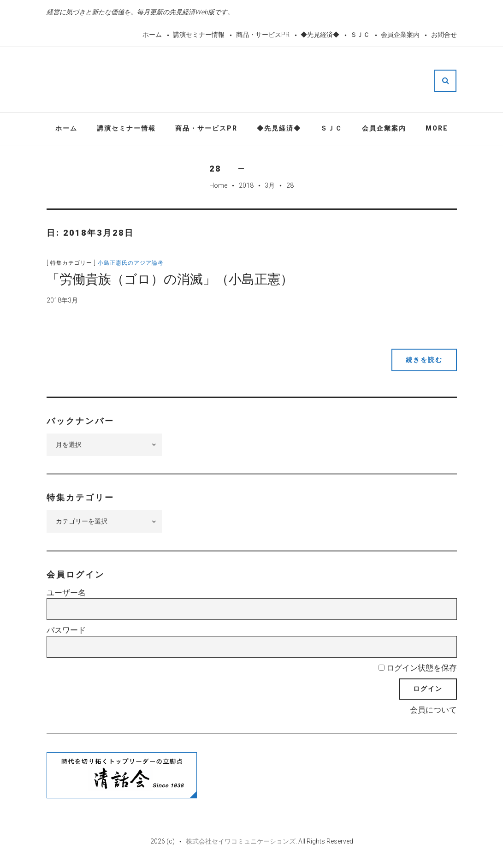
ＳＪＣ (360, 35)
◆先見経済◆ (320, 35)
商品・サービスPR (263, 35)
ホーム (152, 35)
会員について (433, 710)
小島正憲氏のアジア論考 (131, 263)
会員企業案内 (400, 35)
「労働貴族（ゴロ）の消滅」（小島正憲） (170, 279)
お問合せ (444, 35)
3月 (270, 185)
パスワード (66, 630)
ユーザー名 (66, 593)
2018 (246, 185)
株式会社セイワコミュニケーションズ (241, 841)
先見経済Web (274, 80)
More (437, 128)
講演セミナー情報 (199, 35)
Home (218, 185)
